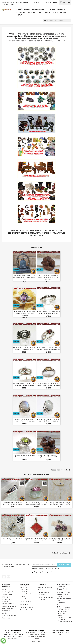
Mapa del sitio (7, 611)
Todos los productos (61, 553)
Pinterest (8, 577)
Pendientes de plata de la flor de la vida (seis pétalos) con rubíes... (60, 539)
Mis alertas (41, 600)
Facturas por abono (44, 592)
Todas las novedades (61, 470)
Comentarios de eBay (27, 610)
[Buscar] (57, 20)
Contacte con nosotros (9, 615)
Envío (4, 589)
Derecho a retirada (8, 604)
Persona (47, 12)
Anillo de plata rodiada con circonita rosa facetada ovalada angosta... (36, 503)
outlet (19, 15)
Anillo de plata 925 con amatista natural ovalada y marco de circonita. (25, 313)
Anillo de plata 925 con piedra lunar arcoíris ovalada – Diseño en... (48, 420)
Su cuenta (42, 585)
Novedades (24, 599)
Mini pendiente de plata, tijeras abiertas (13, 539)
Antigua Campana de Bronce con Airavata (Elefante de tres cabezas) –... (25, 277)
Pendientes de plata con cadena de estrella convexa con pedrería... (60, 503)
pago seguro (6, 597)
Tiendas (5, 613)
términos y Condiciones (10, 592)
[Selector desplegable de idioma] (37, 3)
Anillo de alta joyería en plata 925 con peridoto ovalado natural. (25, 456)
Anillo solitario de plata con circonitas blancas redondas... (13, 503)
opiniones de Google (27, 607)
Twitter (4, 577)
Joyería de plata (23, 9)
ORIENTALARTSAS (37, 642)
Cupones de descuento (45, 597)
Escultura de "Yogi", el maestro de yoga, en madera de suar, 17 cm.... (48, 456)
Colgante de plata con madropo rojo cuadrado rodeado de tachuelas (37, 539)
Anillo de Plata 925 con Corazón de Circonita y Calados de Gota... (25, 384)
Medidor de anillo (26, 594)
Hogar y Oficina (34, 12)
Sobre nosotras (7, 594)
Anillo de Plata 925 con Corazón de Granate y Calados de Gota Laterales (48, 348)
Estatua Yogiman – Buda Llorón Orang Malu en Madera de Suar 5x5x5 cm (48, 277)
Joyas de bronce (59, 12)
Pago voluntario (7, 618)
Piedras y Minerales (57, 9)
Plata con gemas (39, 9)
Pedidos (40, 590)
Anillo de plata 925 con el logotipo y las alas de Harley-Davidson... (25, 348)
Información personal (45, 587)
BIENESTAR (21, 12)
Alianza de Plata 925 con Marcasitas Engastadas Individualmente (48, 312)
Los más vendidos (26, 601)
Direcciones (42, 595)
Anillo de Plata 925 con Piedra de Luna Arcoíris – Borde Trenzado (25, 420)
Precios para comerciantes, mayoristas (25, 589)
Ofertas (22, 596)
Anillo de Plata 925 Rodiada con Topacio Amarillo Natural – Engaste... (48, 384)
